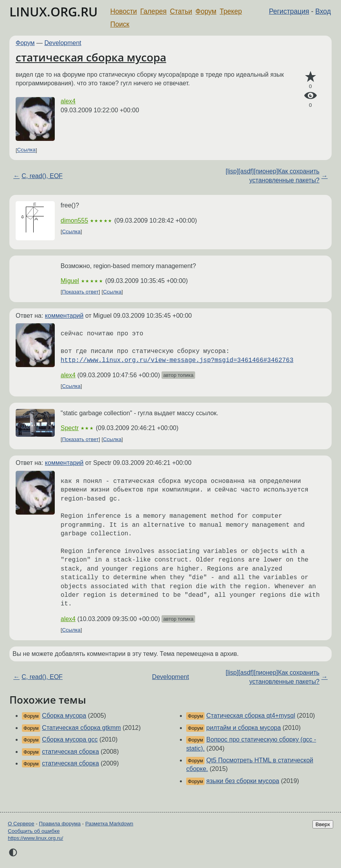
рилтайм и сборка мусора (244, 728)
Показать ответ (81, 292)
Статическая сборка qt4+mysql (251, 716)
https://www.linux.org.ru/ (35, 838)
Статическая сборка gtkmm (81, 728)
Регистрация (289, 11)
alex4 (68, 101)
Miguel (70, 281)
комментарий (64, 316)
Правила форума (60, 824)
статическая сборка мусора (91, 57)
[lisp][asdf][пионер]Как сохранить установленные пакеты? (273, 176)
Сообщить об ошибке (34, 831)
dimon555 (74, 221)
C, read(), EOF (42, 176)
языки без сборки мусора (243, 781)
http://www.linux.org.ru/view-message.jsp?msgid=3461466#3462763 (177, 360)
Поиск (120, 24)
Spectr (70, 428)
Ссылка (26, 150)
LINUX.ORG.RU (54, 12)
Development (63, 43)
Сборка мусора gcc (70, 739)
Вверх (323, 824)
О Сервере (21, 824)
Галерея (153, 11)
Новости (124, 11)
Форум (206, 11)
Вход (323, 11)
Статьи (181, 11)
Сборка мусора (64, 716)
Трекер (231, 11)
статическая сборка (70, 752)
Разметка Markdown (109, 824)
